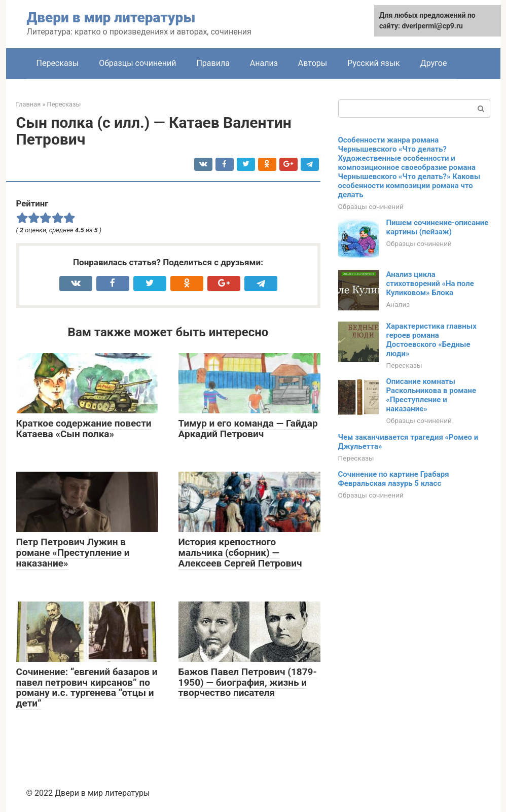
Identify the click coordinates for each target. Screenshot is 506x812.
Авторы (313, 63)
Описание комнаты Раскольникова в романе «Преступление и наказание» (431, 395)
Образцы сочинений (137, 63)
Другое (434, 63)
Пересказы (58, 63)
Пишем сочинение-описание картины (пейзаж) (438, 227)
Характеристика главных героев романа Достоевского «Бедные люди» (431, 340)
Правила (213, 63)
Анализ (264, 63)
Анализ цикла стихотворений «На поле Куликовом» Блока (430, 284)
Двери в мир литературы (111, 17)
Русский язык (374, 63)
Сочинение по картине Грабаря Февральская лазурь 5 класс (394, 479)
